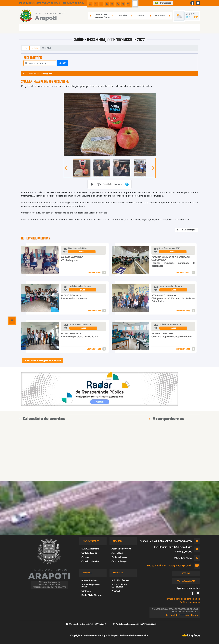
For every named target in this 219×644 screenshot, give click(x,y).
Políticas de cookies (190, 602)
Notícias (35, 48)
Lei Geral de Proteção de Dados (182, 615)
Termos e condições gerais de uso (183, 599)
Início (26, 48)
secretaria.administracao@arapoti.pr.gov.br (170, 566)
